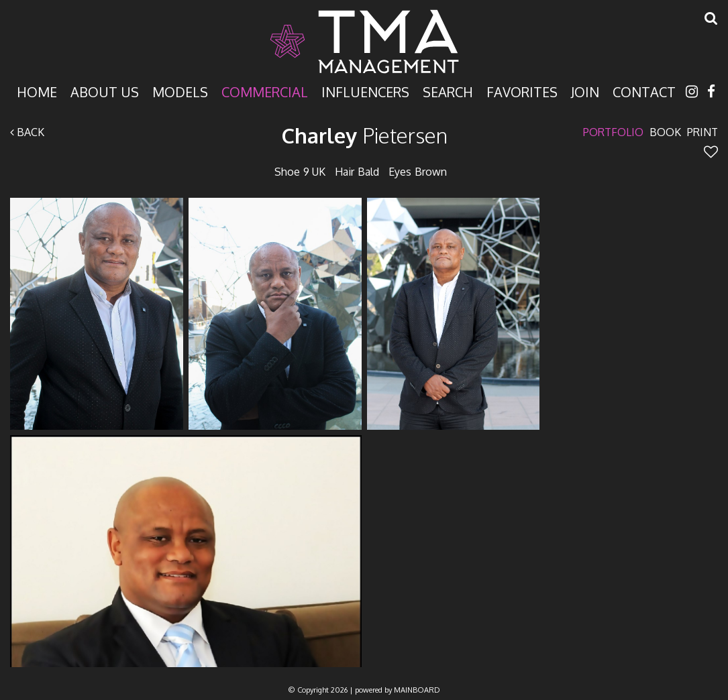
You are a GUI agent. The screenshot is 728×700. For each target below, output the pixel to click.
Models (180, 91)
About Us (105, 91)
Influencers (365, 91)
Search (448, 91)
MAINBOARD (417, 690)
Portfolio (613, 132)
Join (585, 91)
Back (27, 132)
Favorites (522, 91)
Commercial (265, 91)
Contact (644, 91)
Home (37, 91)
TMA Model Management (364, 42)
